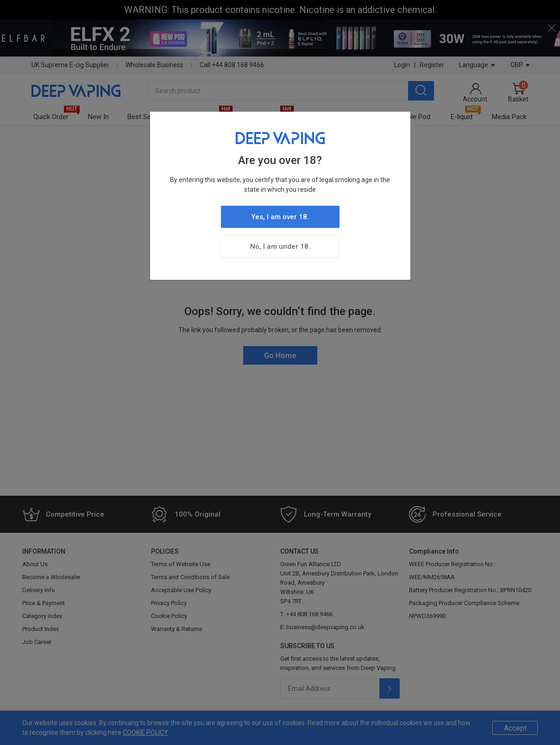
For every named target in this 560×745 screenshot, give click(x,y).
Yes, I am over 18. (280, 217)
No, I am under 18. (280, 246)
